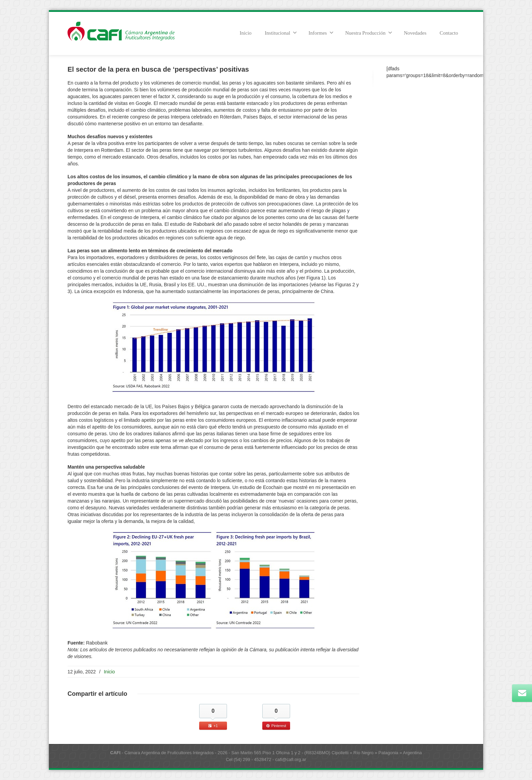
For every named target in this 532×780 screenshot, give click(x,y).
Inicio (245, 33)
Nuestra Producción (369, 33)
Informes (321, 33)
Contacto (449, 33)
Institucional (281, 33)
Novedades (415, 33)
